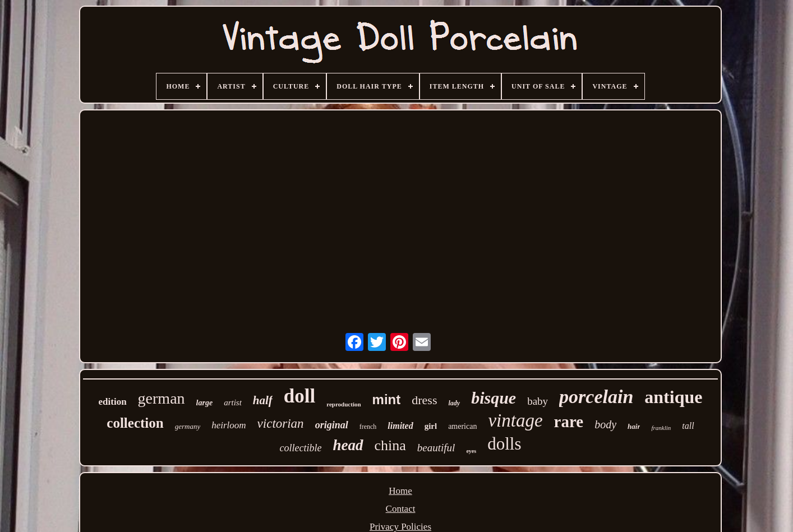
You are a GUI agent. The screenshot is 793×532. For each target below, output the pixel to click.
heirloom (229, 425)
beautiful (436, 448)
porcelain (596, 397)
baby (538, 401)
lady (454, 403)
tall (688, 426)
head (348, 445)
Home (400, 491)
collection (135, 423)
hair (634, 426)
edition (113, 402)
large (205, 403)
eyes (471, 451)
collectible (301, 448)
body (605, 424)
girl (431, 426)
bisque (494, 398)
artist (233, 403)
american (462, 426)
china (390, 445)
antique (673, 397)
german (162, 398)
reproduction (344, 404)
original (332, 425)
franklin (661, 428)
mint (387, 399)
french (368, 427)
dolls (504, 444)
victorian (281, 424)
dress (424, 400)
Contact (401, 509)
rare (569, 422)
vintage (515, 420)
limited (400, 426)
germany (188, 426)
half (263, 400)
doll (299, 396)
